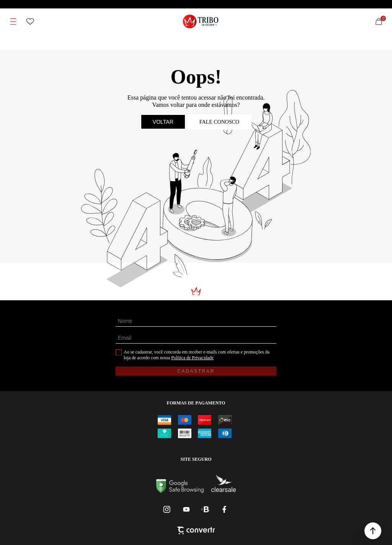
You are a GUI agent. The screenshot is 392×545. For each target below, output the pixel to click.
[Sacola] (379, 21)
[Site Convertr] (196, 531)
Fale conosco (219, 122)
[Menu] (13, 21)
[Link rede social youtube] (186, 509)
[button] (373, 531)
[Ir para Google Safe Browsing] (180, 491)
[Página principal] (201, 21)
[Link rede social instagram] (167, 509)
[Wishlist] (30, 21)
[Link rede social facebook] (225, 509)
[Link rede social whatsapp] (206, 509)
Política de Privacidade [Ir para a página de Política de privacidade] (192, 358)
